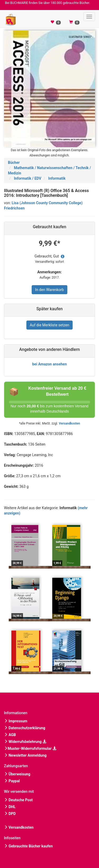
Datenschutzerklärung (25, 728)
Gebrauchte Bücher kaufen (28, 846)
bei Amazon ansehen (49, 364)
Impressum (16, 721)
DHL (10, 807)
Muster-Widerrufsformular (30, 748)
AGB (10, 735)
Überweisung (17, 774)
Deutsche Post (18, 800)
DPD (10, 814)
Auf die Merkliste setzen (50, 325)
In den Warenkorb (49, 290)
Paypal (12, 781)
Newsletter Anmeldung (25, 755)
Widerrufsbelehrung (25, 742)
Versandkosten (69, 423)
